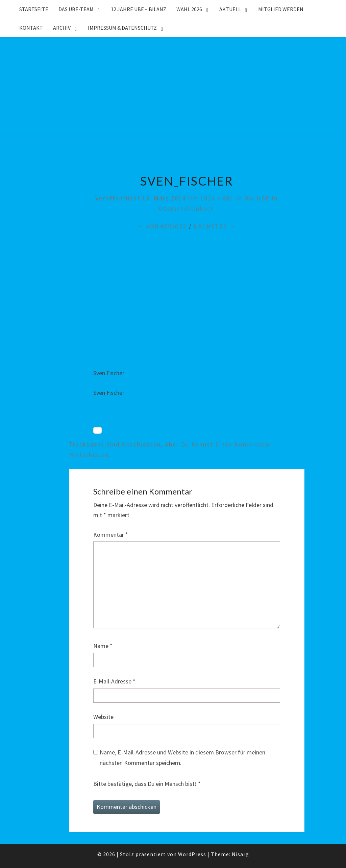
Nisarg (240, 854)
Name (103, 646)
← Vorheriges (162, 226)
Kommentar (111, 535)
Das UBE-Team (76, 9)
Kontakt (31, 28)
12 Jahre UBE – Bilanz (139, 9)
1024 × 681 (217, 198)
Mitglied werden (281, 9)
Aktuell (230, 9)
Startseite (34, 9)
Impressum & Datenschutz (122, 28)
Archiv (62, 28)
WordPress (192, 854)
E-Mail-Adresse (114, 681)
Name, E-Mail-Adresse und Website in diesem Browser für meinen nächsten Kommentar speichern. (182, 757)
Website (103, 717)
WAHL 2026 (189, 9)
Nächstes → (215, 226)
